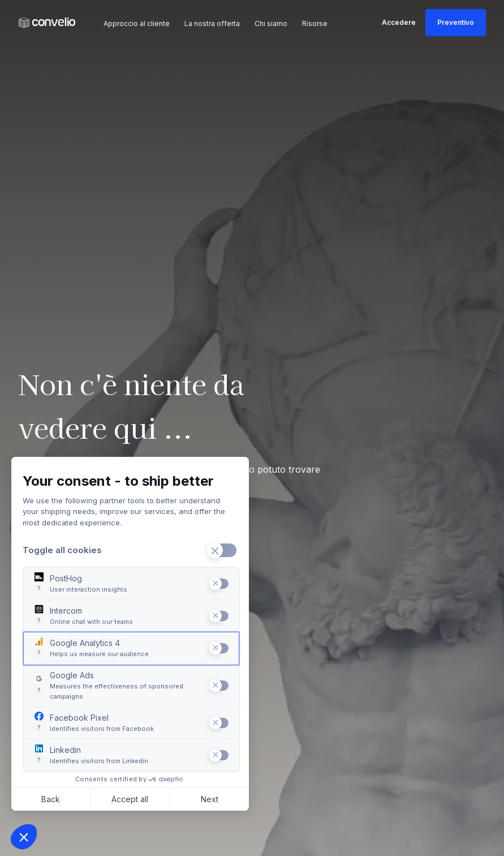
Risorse (315, 23)
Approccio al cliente (137, 23)
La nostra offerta (212, 23)
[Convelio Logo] (47, 23)
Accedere (399, 22)
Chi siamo (271, 23)
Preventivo (456, 22)
